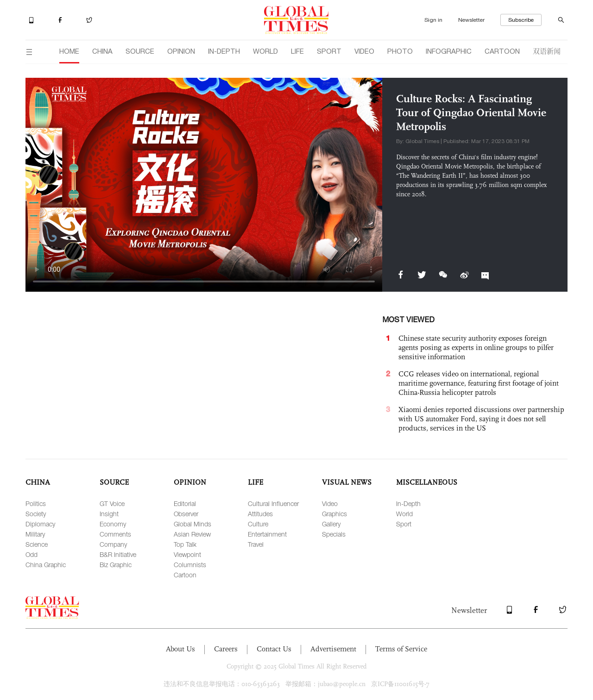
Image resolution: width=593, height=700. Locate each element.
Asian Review (192, 534)
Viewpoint (187, 554)
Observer (186, 514)
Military (35, 534)
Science (37, 544)
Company (113, 544)
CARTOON (502, 51)
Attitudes (260, 514)
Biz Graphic (116, 565)
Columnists (190, 565)
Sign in (433, 20)
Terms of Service (401, 649)
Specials (334, 534)
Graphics (334, 514)
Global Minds (192, 524)
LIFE (297, 51)
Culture (258, 524)
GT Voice (112, 503)
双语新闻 (547, 51)
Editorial (185, 503)
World (404, 514)
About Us (180, 649)
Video (330, 503)
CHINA (102, 51)
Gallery (331, 524)
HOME (69, 51)
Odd (32, 554)
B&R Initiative (118, 554)
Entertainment (267, 534)
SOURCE (140, 51)
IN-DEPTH (224, 51)
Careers (226, 649)
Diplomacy (40, 524)
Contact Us (274, 649)
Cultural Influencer (273, 503)
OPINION (181, 51)
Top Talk (185, 544)
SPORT (329, 51)
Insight (109, 514)
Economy (113, 524)
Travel (256, 544)
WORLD (265, 51)
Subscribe (521, 20)
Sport (404, 524)
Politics (36, 503)
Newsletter (471, 20)
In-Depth (408, 503)
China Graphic (46, 565)
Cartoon (185, 575)
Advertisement (333, 649)
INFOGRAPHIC (449, 51)
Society (36, 514)
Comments (115, 534)
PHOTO (400, 51)
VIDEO (364, 51)
